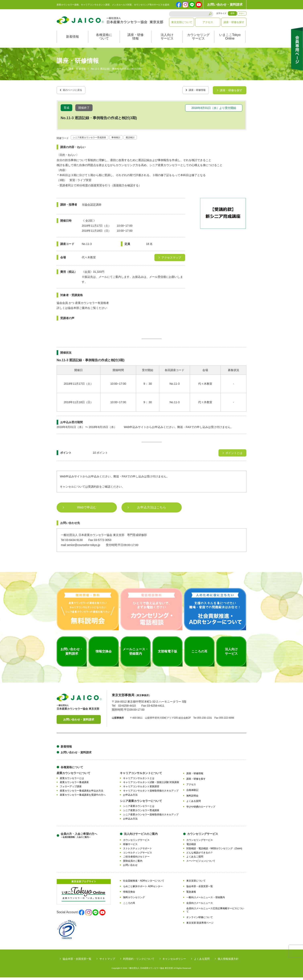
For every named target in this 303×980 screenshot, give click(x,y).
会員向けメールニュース (200, 906)
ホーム (60, 73)
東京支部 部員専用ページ (200, 925)
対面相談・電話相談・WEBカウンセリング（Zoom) (214, 851)
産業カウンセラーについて (73, 776)
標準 (233, 13)
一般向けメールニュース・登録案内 (206, 900)
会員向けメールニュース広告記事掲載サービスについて (215, 913)
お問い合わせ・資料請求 (225, 5)
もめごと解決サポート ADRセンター (143, 889)
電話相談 (191, 847)
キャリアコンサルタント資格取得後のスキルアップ (151, 793)
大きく (242, 13)
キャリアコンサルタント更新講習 (141, 789)
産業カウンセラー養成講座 (74, 785)
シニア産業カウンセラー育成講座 (94, 140)
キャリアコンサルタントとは (139, 781)
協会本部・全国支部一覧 (200, 889)
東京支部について (182, 22)
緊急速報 (191, 895)
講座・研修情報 (136, 41)
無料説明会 (192, 798)
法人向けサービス (167, 41)
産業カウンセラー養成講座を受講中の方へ (83, 797)
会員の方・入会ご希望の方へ (79, 838)
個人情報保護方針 (228, 961)
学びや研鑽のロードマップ (201, 810)
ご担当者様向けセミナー (136, 859)
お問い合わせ (130, 868)
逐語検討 (143, 140)
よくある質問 (194, 804)
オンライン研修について (200, 920)
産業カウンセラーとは (72, 781)
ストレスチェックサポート (138, 851)
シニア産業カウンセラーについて (141, 804)
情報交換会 (129, 895)
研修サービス (130, 847)
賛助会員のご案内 (133, 864)
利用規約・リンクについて (139, 961)
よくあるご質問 (195, 859)
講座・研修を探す (234, 22)
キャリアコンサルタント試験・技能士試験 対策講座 (151, 785)
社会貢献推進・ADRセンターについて (144, 883)
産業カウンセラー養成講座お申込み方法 (82, 793)
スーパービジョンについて (201, 864)
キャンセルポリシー (174, 961)
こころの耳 (129, 906)
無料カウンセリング (134, 900)
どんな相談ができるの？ (200, 855)
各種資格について (104, 41)
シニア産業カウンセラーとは (139, 809)
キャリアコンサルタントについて (141, 776)
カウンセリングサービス (198, 41)
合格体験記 (192, 793)
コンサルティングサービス (138, 855)
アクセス (208, 22)
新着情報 (72, 41)
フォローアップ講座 (71, 789)
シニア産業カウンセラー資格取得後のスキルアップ (151, 817)
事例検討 (126, 140)
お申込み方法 (130, 797)
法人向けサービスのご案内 (141, 837)
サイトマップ (107, 961)
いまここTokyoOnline (230, 41)
